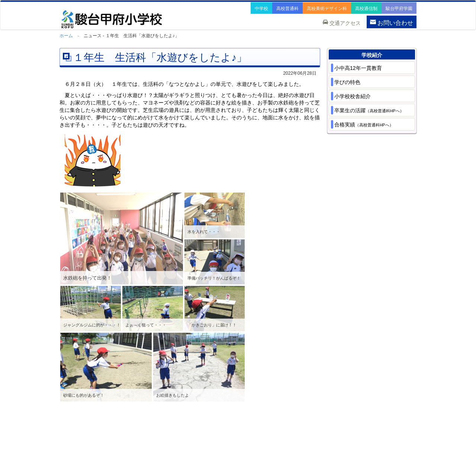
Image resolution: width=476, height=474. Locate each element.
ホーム (66, 36)
